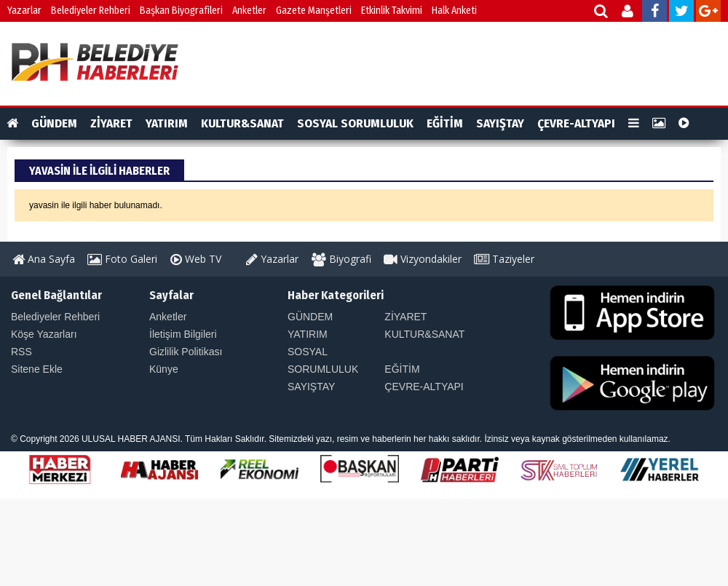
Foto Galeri (122, 259)
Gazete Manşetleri (314, 11)
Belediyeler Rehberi (91, 11)
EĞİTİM (445, 123)
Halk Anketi (454, 11)
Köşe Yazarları (44, 334)
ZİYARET (111, 123)
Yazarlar (24, 11)
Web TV (196, 259)
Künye (164, 369)
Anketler (249, 11)
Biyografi (341, 259)
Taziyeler (504, 259)
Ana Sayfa (44, 259)
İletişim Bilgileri (183, 334)
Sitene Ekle (37, 369)
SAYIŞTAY (500, 123)
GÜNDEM (54, 123)
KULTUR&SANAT (242, 123)
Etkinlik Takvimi (392, 11)
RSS (21, 352)
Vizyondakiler (423, 259)
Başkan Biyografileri (181, 11)
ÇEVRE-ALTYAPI (576, 123)
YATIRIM (167, 123)
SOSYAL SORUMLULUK (355, 123)
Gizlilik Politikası (186, 352)
